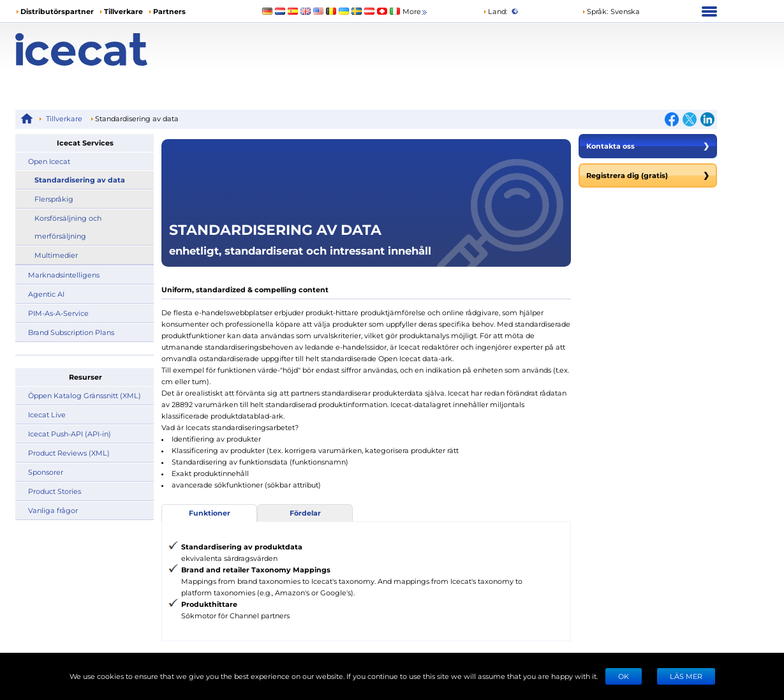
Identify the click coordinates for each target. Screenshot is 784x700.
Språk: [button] (595, 11)
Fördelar (305, 513)
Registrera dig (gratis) (648, 175)
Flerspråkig (54, 199)
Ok (624, 676)
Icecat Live (47, 414)
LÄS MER (686, 676)
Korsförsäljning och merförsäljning (68, 227)
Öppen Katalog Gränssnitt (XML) (85, 395)
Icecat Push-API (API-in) (70, 434)
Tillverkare (123, 11)
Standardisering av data (80, 180)
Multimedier (56, 255)
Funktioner (210, 513)
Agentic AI (46, 294)
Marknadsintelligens (64, 275)
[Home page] (103, 49)
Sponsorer (46, 472)
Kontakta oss (648, 146)
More (416, 12)
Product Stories (55, 491)
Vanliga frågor (53, 510)
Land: (495, 11)
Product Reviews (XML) (69, 453)
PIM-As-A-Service (58, 313)
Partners (169, 11)
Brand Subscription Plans (71, 332)
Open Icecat (49, 161)
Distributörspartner (57, 11)
